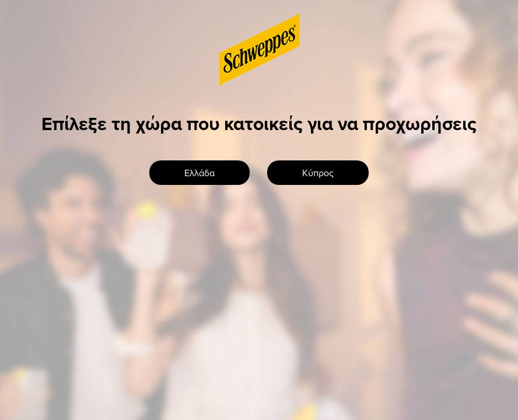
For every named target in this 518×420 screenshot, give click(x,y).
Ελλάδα (199, 173)
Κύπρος (318, 173)
